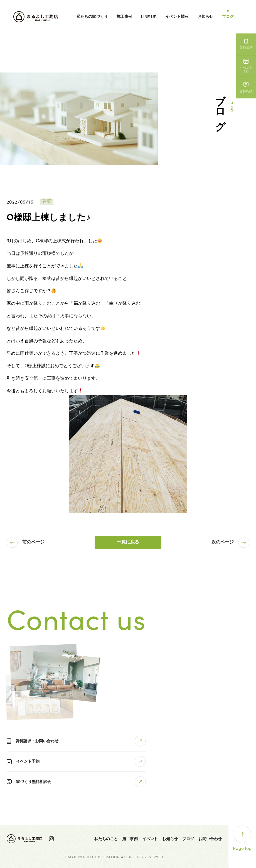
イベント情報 (177, 16)
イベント (150, 839)
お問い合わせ (210, 839)
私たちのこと (106, 839)
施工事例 (124, 16)
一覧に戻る (128, 542)
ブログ (228, 16)
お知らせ (205, 16)
